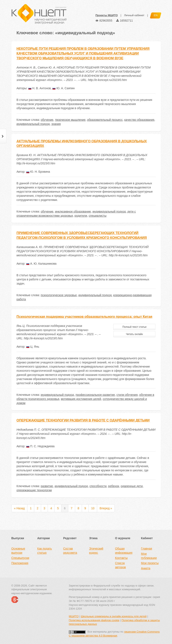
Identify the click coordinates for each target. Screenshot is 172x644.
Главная (147, 549)
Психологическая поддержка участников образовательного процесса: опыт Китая (84, 317)
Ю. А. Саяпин (63, 88)
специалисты (98, 216)
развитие (47, 486)
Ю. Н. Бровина (38, 172)
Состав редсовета (70, 551)
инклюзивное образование (73, 211)
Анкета (146, 568)
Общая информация (124, 551)
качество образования (139, 120)
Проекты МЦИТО (107, 15)
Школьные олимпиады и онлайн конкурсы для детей (114, 616)
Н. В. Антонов (40, 88)
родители (81, 216)
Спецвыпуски (20, 558)
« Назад (20, 508)
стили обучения (127, 395)
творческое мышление (70, 120)
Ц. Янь (33, 347)
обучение (47, 120)
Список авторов (121, 565)
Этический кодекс (96, 551)
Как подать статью (45, 551)
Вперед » (106, 508)
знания (56, 124)
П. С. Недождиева (40, 446)
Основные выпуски (18, 551)
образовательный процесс (105, 120)
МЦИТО (74, 616)
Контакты (121, 558)
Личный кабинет (134, 15)
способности (98, 486)
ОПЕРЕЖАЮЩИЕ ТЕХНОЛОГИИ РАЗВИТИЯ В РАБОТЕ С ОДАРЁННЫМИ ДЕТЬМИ (83, 420)
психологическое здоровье (59, 295)
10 (93, 508)
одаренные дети (132, 486)
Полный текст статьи (134, 327)
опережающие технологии (34, 490)
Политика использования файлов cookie (94, 620)
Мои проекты (150, 563)
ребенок (114, 486)
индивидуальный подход (33, 124)
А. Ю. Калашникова (41, 264)
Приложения (20, 563)
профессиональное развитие (95, 395)
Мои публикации (149, 556)
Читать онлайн (134, 334)
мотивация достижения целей (81, 399)
